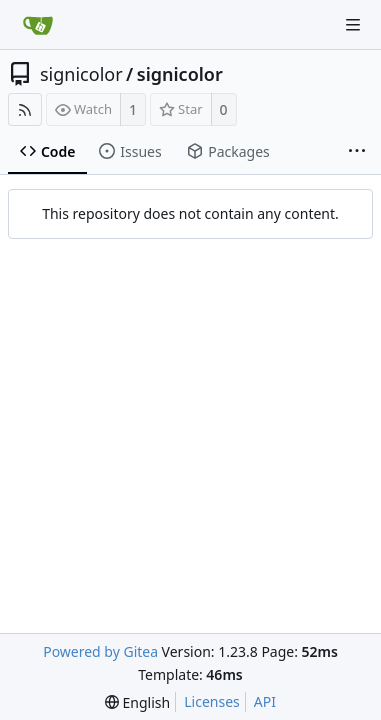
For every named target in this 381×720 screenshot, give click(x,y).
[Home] (38, 25)
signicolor (81, 74)
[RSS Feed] (25, 109)
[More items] (357, 152)
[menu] (137, 702)
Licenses (212, 701)
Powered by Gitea (100, 651)
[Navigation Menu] (353, 25)
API (265, 701)
